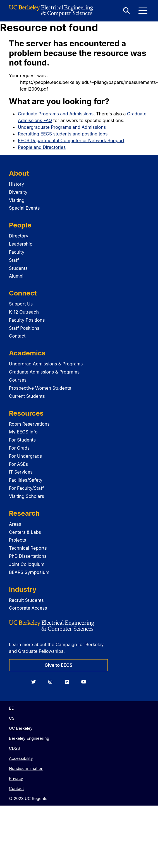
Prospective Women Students (40, 388)
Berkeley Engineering (29, 738)
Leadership (21, 244)
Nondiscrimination (26, 768)
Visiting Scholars (27, 496)
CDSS (14, 748)
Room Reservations (29, 424)
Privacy (16, 778)
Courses (18, 380)
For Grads (19, 448)
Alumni (16, 276)
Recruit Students (26, 600)
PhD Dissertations (28, 556)
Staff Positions (24, 328)
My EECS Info (23, 432)
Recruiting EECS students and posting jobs (63, 134)
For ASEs (18, 464)
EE (11, 708)
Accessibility (21, 758)
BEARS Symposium (29, 572)
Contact (17, 336)
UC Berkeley (21, 728)
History (16, 184)
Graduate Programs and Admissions (56, 114)
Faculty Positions (27, 320)
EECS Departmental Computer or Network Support (71, 140)
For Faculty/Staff (26, 488)
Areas (15, 524)
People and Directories (42, 147)
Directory (19, 236)
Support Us (21, 304)
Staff (14, 260)
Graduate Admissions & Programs (44, 372)
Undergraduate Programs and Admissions (62, 127)
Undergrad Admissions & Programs (46, 364)
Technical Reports (28, 548)
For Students (22, 440)
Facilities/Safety (26, 480)
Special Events (24, 208)
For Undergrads (25, 456)
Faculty (17, 252)
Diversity (18, 192)
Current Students (27, 396)
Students (18, 268)
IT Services (21, 472)
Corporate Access (28, 608)
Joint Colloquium (27, 564)
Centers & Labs (25, 532)
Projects (17, 540)
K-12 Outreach (24, 312)
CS (12, 718)
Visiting (17, 200)
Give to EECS (58, 665)
